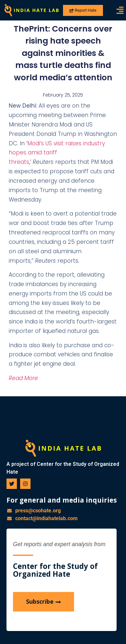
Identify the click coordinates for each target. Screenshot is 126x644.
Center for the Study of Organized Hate (55, 570)
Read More (23, 378)
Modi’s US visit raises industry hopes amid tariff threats (57, 153)
